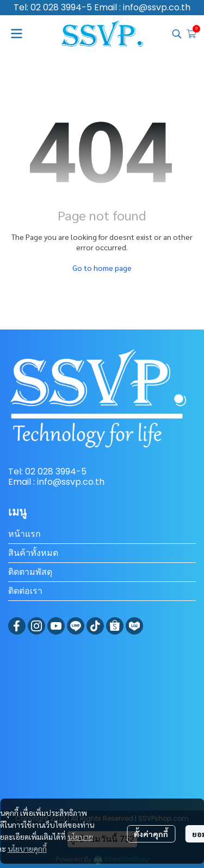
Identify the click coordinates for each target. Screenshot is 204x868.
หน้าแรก (24, 534)
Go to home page (102, 268)
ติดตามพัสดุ (30, 572)
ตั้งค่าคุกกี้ (151, 834)
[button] (177, 34)
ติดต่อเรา (25, 591)
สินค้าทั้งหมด (33, 553)
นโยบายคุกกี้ (27, 848)
